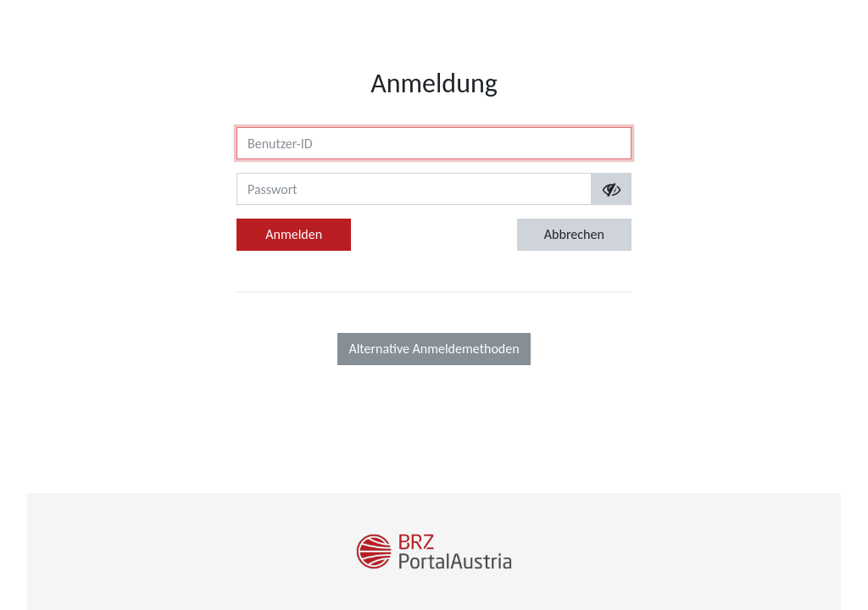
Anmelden (294, 234)
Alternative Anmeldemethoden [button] (434, 349)
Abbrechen (574, 234)
